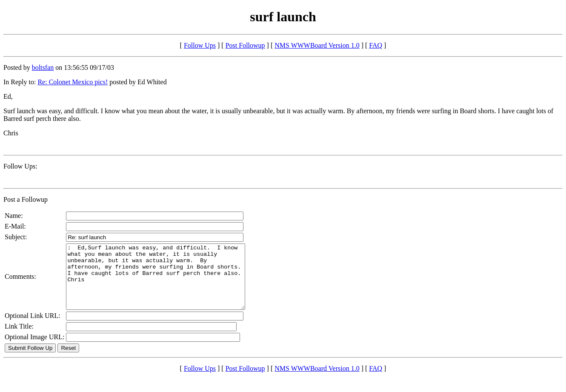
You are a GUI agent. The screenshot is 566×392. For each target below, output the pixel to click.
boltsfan (43, 67)
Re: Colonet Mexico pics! (73, 82)
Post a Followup (26, 199)
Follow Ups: (20, 166)
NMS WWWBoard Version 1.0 (317, 45)
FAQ (376, 45)
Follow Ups (200, 45)
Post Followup (245, 45)
